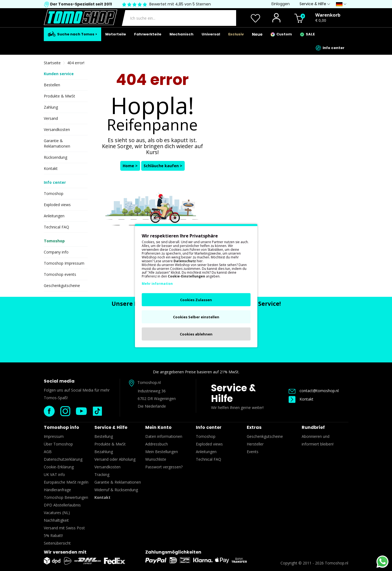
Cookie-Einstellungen (186, 276)
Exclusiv (236, 34)
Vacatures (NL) (57, 513)
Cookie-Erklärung (59, 467)
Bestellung (104, 436)
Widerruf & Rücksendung (116, 490)
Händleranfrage (57, 490)
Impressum (54, 436)
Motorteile (116, 34)
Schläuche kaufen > (163, 166)
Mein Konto (158, 427)
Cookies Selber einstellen (196, 317)
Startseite (52, 63)
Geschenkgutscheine (62, 285)
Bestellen (52, 85)
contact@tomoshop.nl (314, 391)
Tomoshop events (60, 274)
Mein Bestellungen (162, 452)
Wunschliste (156, 459)
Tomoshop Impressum (64, 263)
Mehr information (157, 283)
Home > (130, 166)
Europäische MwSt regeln (66, 482)
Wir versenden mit (65, 552)
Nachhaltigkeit (56, 520)
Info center (330, 48)
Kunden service (59, 74)
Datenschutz (185, 261)
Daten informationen (164, 436)
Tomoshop (54, 193)
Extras (254, 427)
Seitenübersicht (57, 543)
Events (253, 452)
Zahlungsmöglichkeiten (173, 552)
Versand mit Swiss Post (64, 528)
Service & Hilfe (233, 393)
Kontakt (51, 168)
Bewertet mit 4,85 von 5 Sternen (180, 4)
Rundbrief (313, 427)
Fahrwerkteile (148, 34)
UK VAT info (54, 474)
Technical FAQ (56, 227)
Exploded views (57, 205)
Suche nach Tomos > (72, 34)
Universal (211, 34)
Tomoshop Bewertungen (66, 497)
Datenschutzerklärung (63, 459)
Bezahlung (104, 452)
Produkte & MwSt (59, 96)
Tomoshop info (61, 427)
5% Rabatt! (53, 535)
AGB (48, 452)
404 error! (76, 63)
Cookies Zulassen (196, 300)
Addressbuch (157, 444)
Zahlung (51, 107)
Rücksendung (55, 157)
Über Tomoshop (58, 444)
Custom (281, 34)
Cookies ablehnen (196, 334)
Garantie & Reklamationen (57, 143)
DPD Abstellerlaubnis (62, 505)
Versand (51, 118)
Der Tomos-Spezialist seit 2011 (81, 4)
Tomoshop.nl (337, 563)
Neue (257, 34)
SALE (307, 34)
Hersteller (255, 444)
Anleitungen (54, 216)
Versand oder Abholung (115, 459)
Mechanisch (181, 34)
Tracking (102, 474)
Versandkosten (57, 129)
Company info (56, 252)
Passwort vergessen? (164, 467)
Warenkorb (328, 15)
